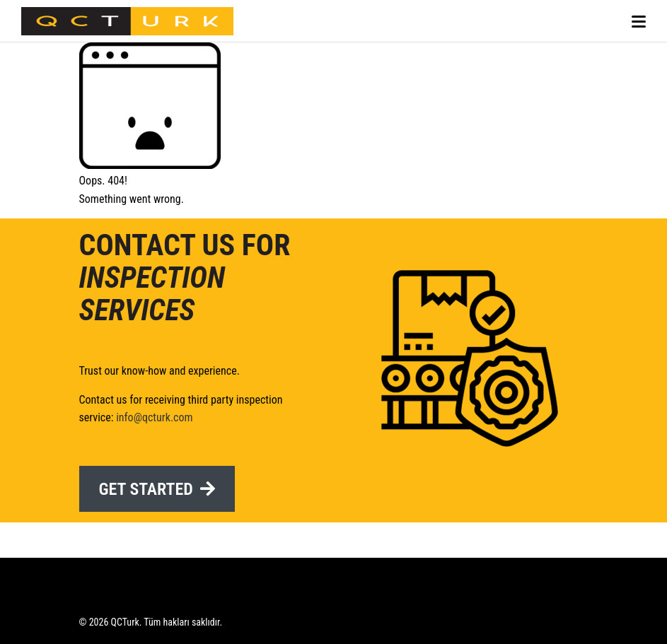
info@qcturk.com (154, 417)
